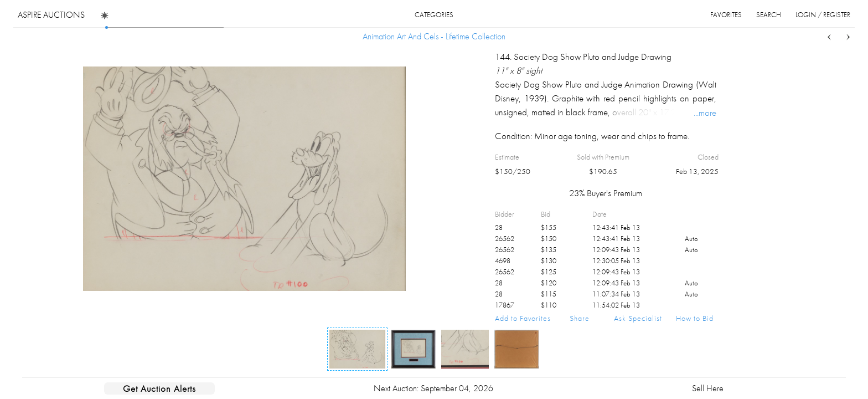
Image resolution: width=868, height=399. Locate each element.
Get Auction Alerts (159, 388)
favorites (726, 15)
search (769, 15)
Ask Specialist (638, 318)
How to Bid (695, 318)
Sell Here (708, 388)
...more (705, 112)
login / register (823, 15)
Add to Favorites (523, 318)
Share (580, 318)
